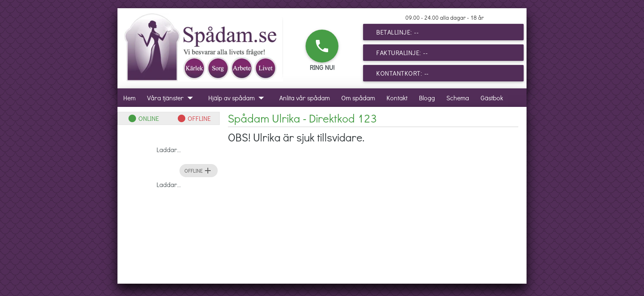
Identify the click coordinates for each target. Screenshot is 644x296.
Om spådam (358, 98)
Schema (458, 98)
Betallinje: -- (397, 32)
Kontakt (397, 98)
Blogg (427, 98)
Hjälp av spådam (238, 98)
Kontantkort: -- (402, 73)
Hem (129, 98)
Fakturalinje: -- (402, 52)
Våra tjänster (172, 98)
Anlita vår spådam (305, 98)
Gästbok (492, 98)
